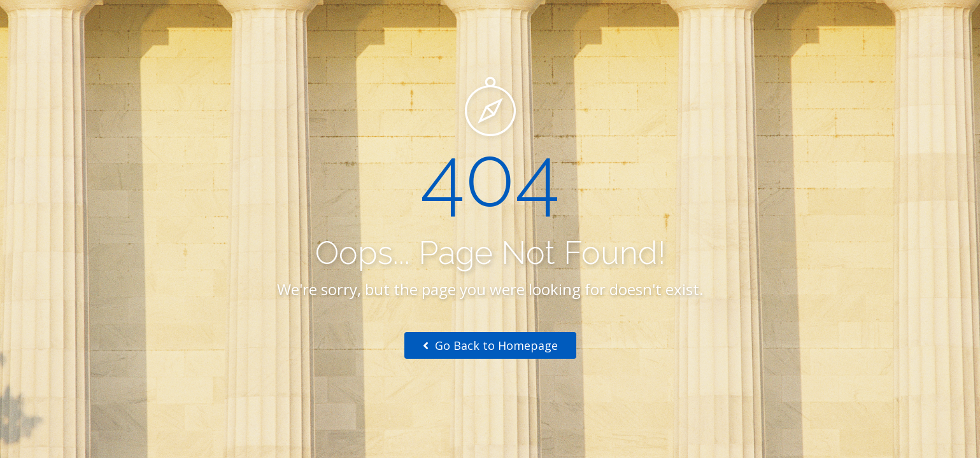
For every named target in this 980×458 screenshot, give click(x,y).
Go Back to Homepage (490, 345)
